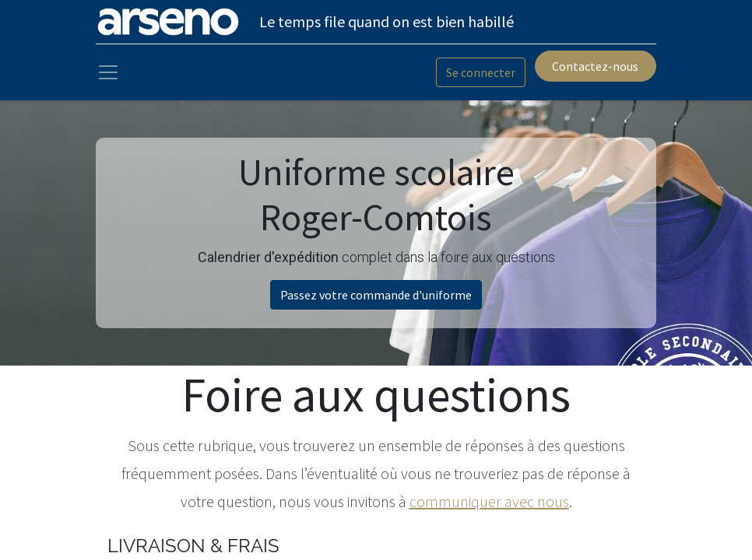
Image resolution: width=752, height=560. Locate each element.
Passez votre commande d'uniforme (376, 295)
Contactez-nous (595, 66)
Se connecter (481, 72)
